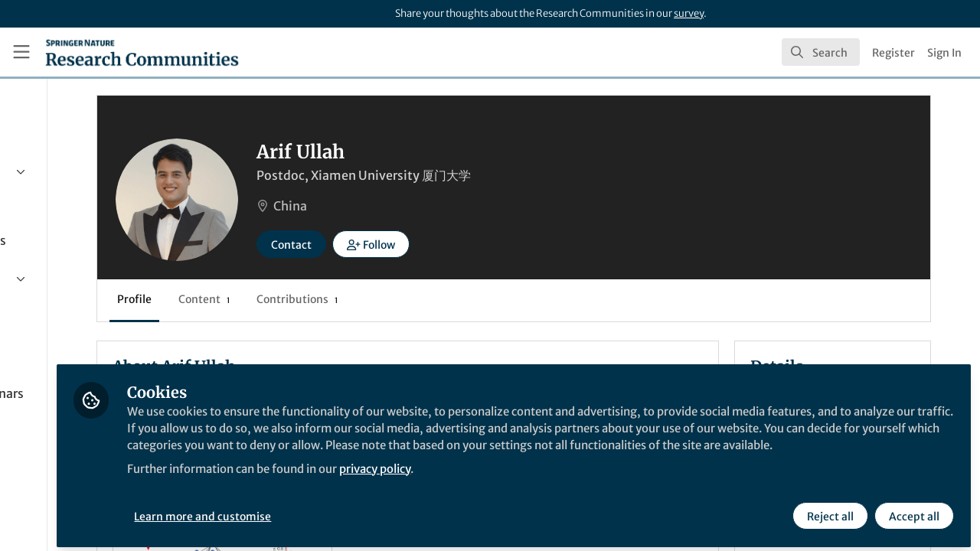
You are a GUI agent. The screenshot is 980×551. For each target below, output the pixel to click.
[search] (821, 52)
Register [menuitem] (893, 53)
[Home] (142, 52)
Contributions (446, 299)
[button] (519, 244)
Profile (283, 299)
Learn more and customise (353, 510)
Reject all (829, 510)
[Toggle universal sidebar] (21, 52)
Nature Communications (332, 542)
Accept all (913, 510)
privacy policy (550, 481)
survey (689, 13)
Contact (440, 245)
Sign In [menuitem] (944, 53)
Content (353, 299)
